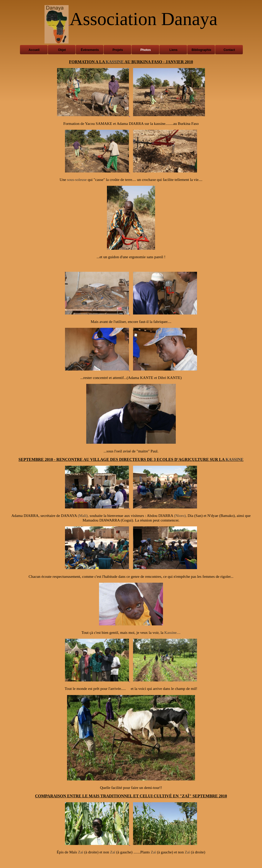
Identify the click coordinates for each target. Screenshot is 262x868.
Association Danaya (144, 19)
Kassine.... (172, 632)
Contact (229, 50)
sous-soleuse (77, 180)
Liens (173, 50)
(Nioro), (180, 516)
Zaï (81, 852)
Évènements (90, 50)
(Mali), (83, 516)
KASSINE (115, 62)
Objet (62, 50)
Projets (118, 50)
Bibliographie (201, 50)
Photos (146, 50)
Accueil (34, 50)
